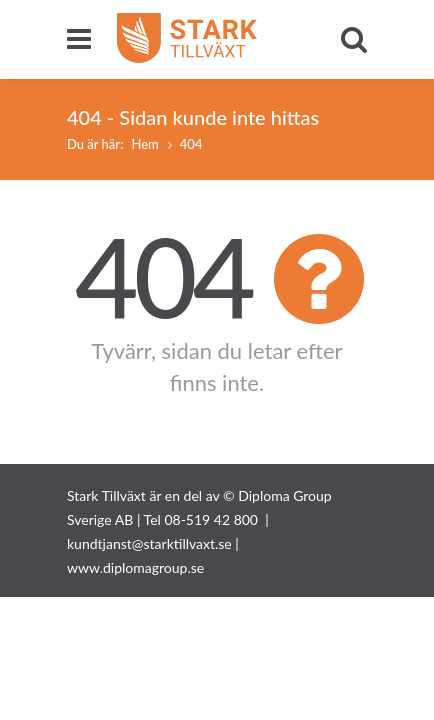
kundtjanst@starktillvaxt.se (149, 543)
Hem (144, 144)
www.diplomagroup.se (135, 567)
